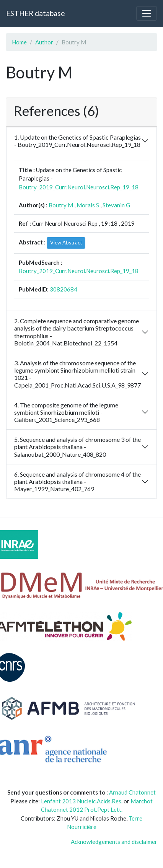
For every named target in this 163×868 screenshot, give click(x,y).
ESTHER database (35, 13)
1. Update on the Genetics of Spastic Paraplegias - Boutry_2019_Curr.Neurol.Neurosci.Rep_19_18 (77, 141)
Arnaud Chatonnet (132, 792)
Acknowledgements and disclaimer (114, 842)
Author (44, 42)
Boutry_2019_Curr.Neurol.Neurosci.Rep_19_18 (79, 187)
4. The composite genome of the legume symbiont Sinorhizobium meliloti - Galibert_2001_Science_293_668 (66, 412)
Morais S (88, 205)
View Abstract (66, 243)
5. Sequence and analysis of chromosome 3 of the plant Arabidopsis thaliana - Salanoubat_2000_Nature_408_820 (77, 447)
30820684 (64, 289)
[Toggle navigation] (147, 13)
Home (19, 42)
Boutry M (61, 205)
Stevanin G (116, 205)
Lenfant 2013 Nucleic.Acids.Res (81, 801)
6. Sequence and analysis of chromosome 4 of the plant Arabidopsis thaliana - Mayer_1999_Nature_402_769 (77, 481)
